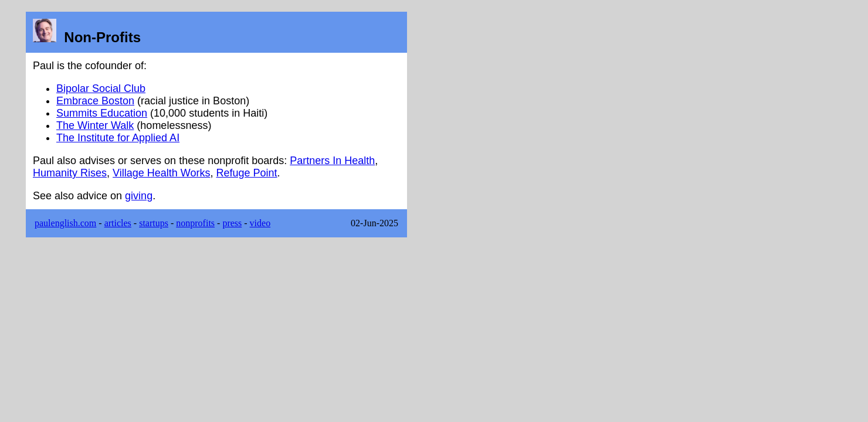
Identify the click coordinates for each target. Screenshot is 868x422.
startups (154, 223)
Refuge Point (247, 173)
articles (118, 223)
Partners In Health (332, 161)
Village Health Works (161, 173)
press (232, 223)
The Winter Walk (95, 125)
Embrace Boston (95, 101)
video (260, 223)
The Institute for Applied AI (118, 138)
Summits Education (102, 113)
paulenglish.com (65, 223)
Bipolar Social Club (101, 89)
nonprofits (195, 223)
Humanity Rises (70, 173)
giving (139, 196)
